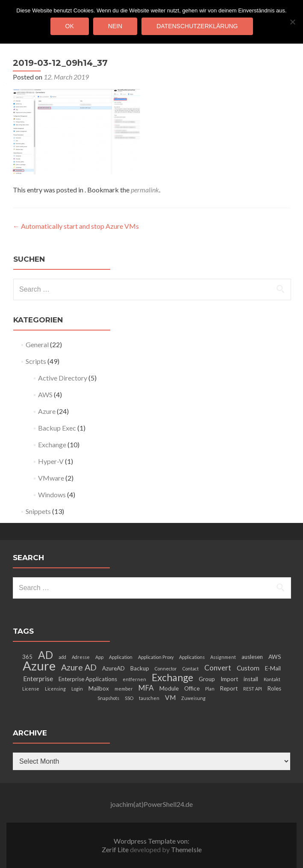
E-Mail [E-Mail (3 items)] (273, 668)
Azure (47, 411)
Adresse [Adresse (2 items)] (81, 657)
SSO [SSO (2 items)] (129, 698)
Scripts (36, 361)
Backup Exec (57, 428)
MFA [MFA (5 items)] (146, 688)
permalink (145, 190)
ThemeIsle (186, 849)
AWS (45, 394)
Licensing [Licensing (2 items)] (55, 689)
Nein (115, 26)
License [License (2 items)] (31, 689)
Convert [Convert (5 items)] (218, 668)
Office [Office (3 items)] (192, 688)
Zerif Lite (116, 849)
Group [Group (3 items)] (207, 679)
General (37, 344)
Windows (52, 495)
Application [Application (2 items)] (121, 657)
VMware (51, 478)
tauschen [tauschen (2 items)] (149, 698)
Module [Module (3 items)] (169, 688)
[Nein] (292, 22)
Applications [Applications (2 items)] (192, 657)
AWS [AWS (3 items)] (275, 657)
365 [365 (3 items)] (27, 657)
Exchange (52, 444)
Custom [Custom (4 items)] (248, 668)
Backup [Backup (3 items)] (140, 668)
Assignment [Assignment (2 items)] (223, 657)
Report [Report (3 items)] (229, 688)
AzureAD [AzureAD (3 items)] (113, 668)
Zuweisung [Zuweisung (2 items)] (193, 698)
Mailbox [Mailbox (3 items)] (99, 688)
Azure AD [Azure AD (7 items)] (79, 667)
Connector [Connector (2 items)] (166, 669)
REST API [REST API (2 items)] (253, 689)
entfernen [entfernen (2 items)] (134, 679)
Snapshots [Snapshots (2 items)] (108, 698)
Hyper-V (51, 461)
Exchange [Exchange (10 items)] (172, 677)
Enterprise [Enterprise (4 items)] (38, 679)
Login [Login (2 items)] (77, 689)
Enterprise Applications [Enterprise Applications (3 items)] (88, 679)
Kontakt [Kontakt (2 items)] (272, 679)
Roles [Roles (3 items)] (274, 688)
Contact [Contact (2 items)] (191, 669)
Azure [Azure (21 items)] (39, 666)
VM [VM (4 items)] (170, 697)
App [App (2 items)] (99, 657)
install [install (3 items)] (251, 679)
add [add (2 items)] (62, 657)
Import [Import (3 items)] (229, 679)
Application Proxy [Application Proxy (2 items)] (156, 657)
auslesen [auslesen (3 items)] (252, 657)
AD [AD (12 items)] (46, 655)
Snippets (38, 511)
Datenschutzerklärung (197, 26)
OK (70, 26)
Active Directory (63, 378)
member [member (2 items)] (124, 689)
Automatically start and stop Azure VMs (76, 226)
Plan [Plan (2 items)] (210, 689)
